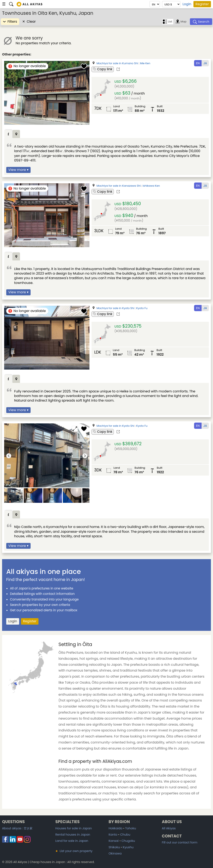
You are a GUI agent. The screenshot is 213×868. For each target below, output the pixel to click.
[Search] (201, 22)
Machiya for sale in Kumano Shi (117, 63)
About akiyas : (17, 828)
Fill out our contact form (180, 842)
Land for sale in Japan (72, 841)
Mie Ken (145, 63)
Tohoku (131, 828)
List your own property (74, 851)
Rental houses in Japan (73, 835)
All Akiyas (169, 828)
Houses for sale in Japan (74, 828)
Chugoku (128, 841)
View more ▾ (18, 170)
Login (187, 4)
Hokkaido (115, 828)
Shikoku (114, 847)
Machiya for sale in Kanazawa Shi (119, 186)
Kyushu (128, 847)
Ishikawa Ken (151, 186)
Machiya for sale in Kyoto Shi (115, 308)
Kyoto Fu (142, 308)
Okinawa (115, 853)
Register (202, 4)
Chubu (125, 835)
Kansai (114, 841)
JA (205, 63)
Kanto (113, 835)
